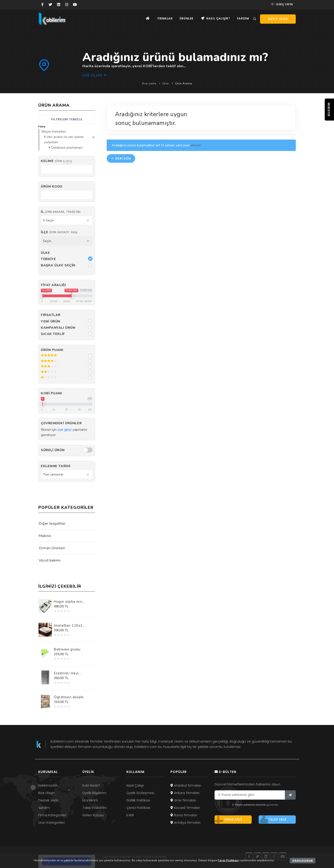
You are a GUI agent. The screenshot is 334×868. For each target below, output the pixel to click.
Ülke (45, 253)
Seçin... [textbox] (48, 241)
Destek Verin (48, 800)
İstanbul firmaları (186, 785)
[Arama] (255, 19)
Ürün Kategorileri (51, 823)
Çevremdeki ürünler (61, 423)
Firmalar (164, 19)
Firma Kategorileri (52, 815)
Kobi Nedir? (91, 785)
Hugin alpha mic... (69, 602)
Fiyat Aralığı (53, 285)
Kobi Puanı (51, 393)
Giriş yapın (282, 4)
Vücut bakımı (50, 560)
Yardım (243, 19)
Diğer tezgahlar (52, 523)
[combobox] (67, 220)
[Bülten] (290, 795)
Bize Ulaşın (47, 793)
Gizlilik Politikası (138, 800)
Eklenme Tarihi (56, 466)
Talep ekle (273, 820)
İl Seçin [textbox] (48, 220)
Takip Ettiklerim (95, 808)
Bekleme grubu (67, 649)
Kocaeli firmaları (185, 808)
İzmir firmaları (183, 800)
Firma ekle (228, 820)
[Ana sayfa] (147, 19)
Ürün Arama (184, 83)
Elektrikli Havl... (67, 673)
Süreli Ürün (53, 450)
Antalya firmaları (186, 823)
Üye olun (95, 75)
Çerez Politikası (138, 808)
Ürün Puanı (52, 350)
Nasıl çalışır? (215, 19)
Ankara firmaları (185, 793)
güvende (272, 805)
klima (67, 161)
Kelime (56, 161)
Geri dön (121, 158)
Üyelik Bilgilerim (94, 793)
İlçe (59, 232)
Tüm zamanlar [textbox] (53, 474)
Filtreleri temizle (67, 119)
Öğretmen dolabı (69, 697)
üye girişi (64, 430)
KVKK (130, 815)
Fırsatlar (51, 315)
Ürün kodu (52, 187)
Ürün (166, 83)
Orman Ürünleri (52, 548)
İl (61, 212)
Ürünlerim (90, 800)
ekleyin (196, 145)
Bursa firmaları (184, 815)
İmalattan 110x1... (69, 625)
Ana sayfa (149, 83)
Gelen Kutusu (93, 815)
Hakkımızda (47, 785)
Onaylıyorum (303, 860)
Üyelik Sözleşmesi (140, 793)
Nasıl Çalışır (135, 785)
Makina (45, 536)
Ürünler (186, 19)
